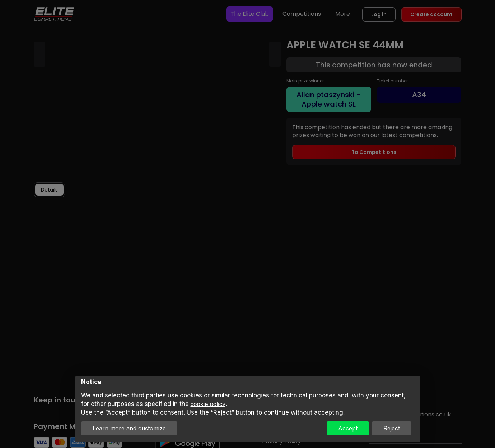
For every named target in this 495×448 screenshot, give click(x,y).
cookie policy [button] (208, 404)
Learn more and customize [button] (129, 428)
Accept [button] (348, 428)
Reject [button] (392, 428)
